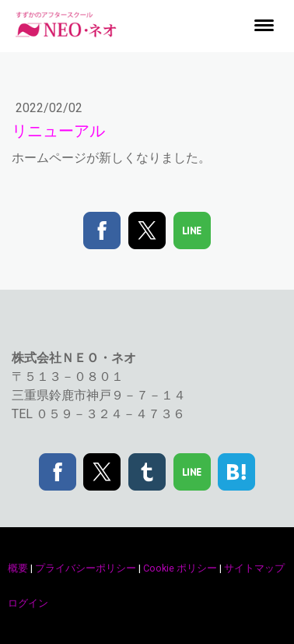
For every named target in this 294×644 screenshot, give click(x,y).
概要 (18, 568)
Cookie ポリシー (180, 568)
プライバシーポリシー (86, 568)
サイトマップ (254, 568)
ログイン (28, 603)
